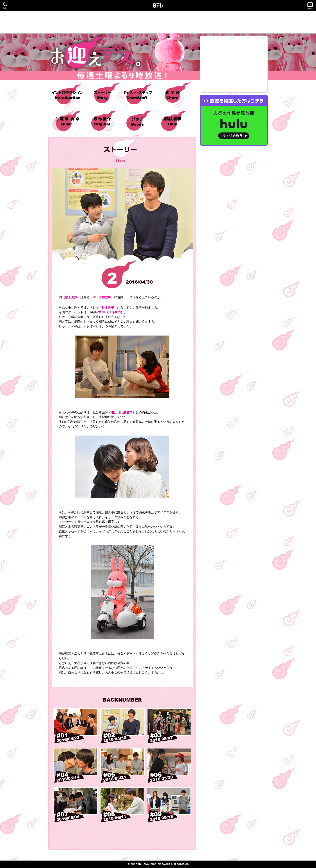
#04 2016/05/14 (76, 765)
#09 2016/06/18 (169, 805)
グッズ (137, 121)
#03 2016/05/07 (169, 726)
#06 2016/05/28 (169, 765)
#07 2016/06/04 (76, 805)
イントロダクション (67, 95)
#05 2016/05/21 (122, 765)
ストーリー (102, 95)
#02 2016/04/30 (122, 726)
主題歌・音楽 (67, 121)
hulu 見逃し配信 (172, 121)
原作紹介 (102, 121)
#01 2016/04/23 (76, 726)
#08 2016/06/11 (122, 805)
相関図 (172, 95)
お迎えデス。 (122, 56)
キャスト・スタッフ (137, 95)
